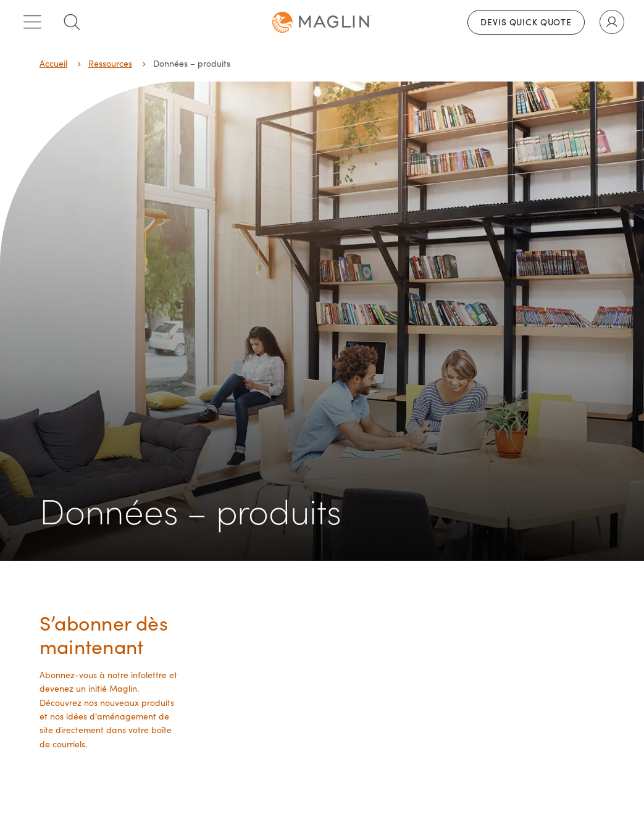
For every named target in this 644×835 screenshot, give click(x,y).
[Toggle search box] (72, 22)
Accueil (53, 63)
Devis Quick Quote (526, 22)
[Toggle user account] (612, 22)
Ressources (110, 63)
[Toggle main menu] (32, 22)
